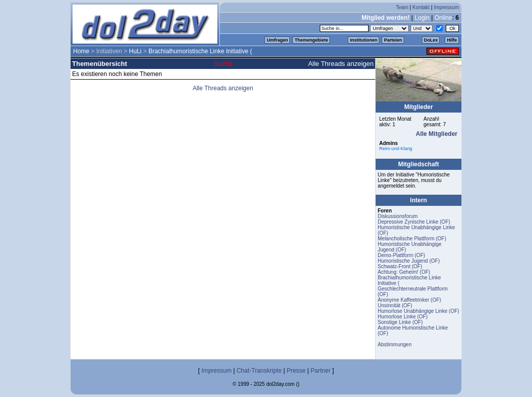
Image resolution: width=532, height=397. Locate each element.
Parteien (393, 40)
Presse (296, 371)
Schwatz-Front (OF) (400, 266)
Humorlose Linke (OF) (403, 317)
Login (422, 18)
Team (402, 7)
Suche (224, 64)
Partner (321, 371)
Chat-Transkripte (259, 371)
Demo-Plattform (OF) (401, 255)
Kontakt (421, 7)
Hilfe (452, 40)
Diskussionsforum (398, 216)
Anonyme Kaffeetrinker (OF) (409, 300)
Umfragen (277, 40)
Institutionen (363, 40)
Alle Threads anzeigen (341, 64)
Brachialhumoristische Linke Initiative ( (200, 51)
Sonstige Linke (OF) (400, 322)
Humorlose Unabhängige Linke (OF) (419, 311)
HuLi (135, 51)
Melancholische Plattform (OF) (412, 239)
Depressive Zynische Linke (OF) (414, 222)
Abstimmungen (395, 345)
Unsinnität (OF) (395, 305)
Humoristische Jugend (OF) (409, 261)
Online (443, 18)
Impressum (446, 7)
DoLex (431, 40)
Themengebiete (311, 40)
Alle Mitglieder (437, 134)
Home (81, 51)
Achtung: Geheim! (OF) (404, 272)
